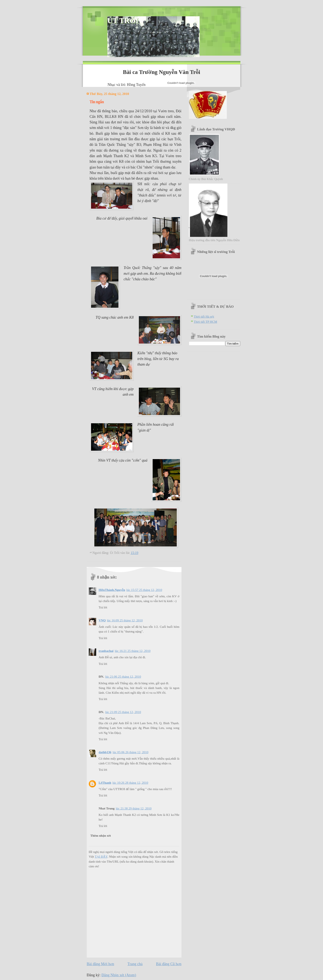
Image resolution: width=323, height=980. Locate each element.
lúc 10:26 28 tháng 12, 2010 (130, 783)
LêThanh (105, 783)
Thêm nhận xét (101, 836)
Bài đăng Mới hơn (100, 964)
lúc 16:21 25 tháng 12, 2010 (133, 651)
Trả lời (103, 607)
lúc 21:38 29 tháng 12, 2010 (134, 808)
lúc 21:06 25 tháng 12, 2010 (123, 677)
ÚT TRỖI (123, 21)
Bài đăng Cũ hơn (169, 964)
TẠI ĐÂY (101, 857)
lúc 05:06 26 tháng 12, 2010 (131, 752)
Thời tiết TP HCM (206, 322)
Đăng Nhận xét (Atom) (119, 975)
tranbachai (106, 651)
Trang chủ (135, 964)
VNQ (102, 620)
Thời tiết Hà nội (204, 316)
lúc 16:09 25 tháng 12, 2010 (125, 620)
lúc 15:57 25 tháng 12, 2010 (144, 590)
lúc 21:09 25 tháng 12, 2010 (123, 712)
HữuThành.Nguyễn (112, 590)
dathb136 (105, 752)
